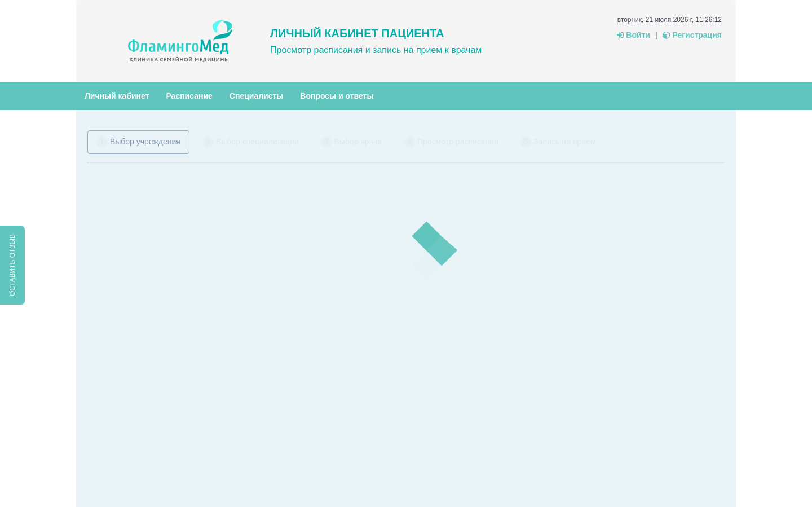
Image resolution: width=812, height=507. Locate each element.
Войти (634, 35)
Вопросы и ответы (337, 96)
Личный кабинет (117, 96)
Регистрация (692, 35)
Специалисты (256, 96)
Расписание (189, 96)
